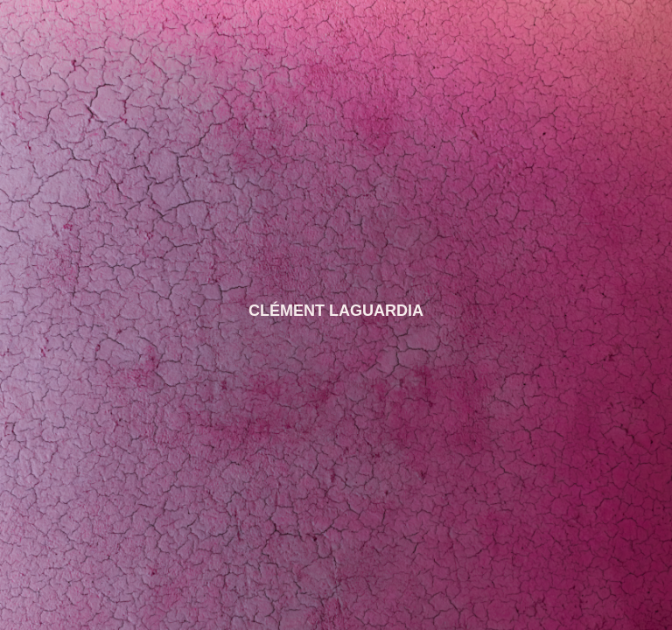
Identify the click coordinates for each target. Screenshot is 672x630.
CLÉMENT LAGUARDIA (336, 311)
